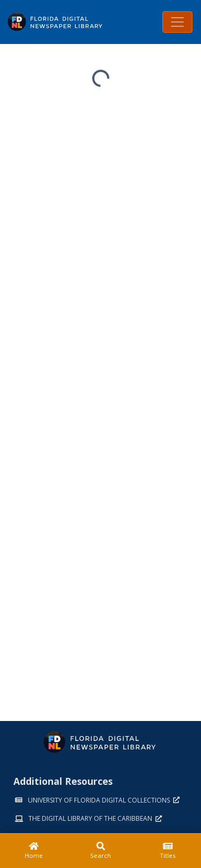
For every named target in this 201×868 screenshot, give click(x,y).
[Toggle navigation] (177, 22)
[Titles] (167, 851)
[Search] (100, 851)
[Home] (33, 851)
